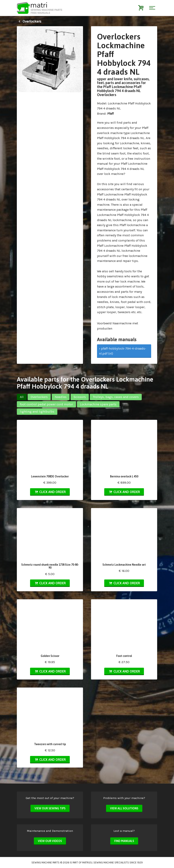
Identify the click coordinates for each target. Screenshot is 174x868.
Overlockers (29, 21)
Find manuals (124, 841)
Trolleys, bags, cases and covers (116, 397)
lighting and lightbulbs (37, 411)
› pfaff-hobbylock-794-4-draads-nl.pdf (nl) (123, 351)
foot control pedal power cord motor (46, 404)
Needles (61, 397)
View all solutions (124, 808)
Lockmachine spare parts (98, 404)
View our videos (50, 841)
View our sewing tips (50, 808)
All (22, 397)
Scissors (80, 397)
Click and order (50, 492)
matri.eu (87, 862)
